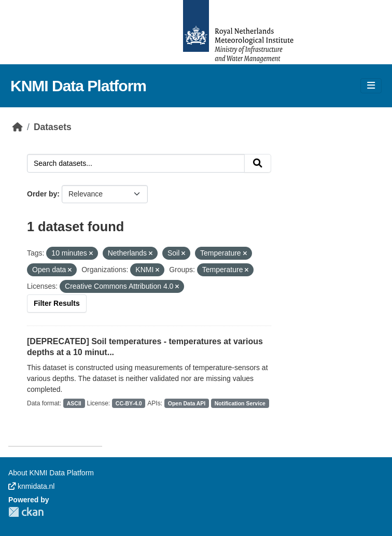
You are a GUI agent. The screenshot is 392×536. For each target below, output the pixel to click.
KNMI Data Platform (78, 86)
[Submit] (258, 163)
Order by (42, 194)
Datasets (53, 127)
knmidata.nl (31, 486)
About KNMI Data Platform (51, 473)
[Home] (18, 127)
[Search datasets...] (136, 163)
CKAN (26, 512)
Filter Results (57, 303)
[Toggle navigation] (371, 86)
